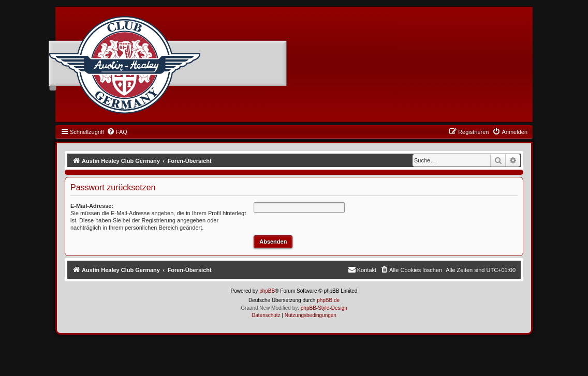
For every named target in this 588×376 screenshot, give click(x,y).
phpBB (267, 291)
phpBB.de (328, 300)
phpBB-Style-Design (324, 308)
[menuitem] (117, 132)
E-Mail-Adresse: (92, 206)
